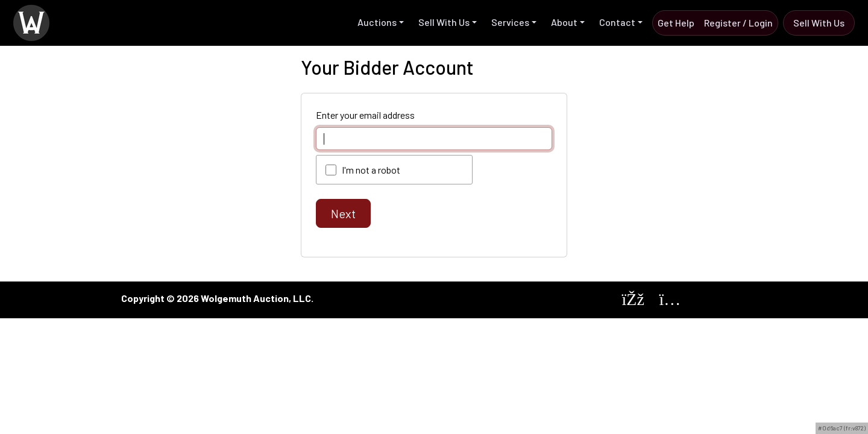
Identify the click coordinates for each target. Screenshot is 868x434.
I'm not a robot (371, 170)
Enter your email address (365, 115)
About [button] (564, 22)
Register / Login (738, 23)
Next (343, 213)
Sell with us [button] (444, 22)
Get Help (676, 23)
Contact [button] (617, 22)
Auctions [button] (377, 22)
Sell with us (819, 23)
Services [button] (510, 22)
